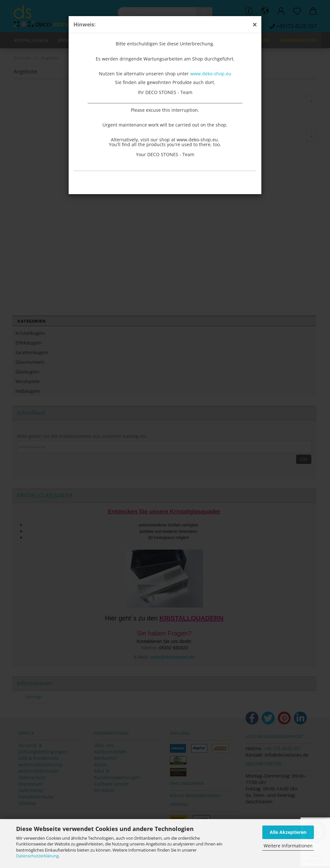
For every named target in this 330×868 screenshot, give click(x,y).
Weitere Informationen (288, 846)
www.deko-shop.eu (211, 74)
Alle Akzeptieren (288, 832)
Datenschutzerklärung (37, 856)
